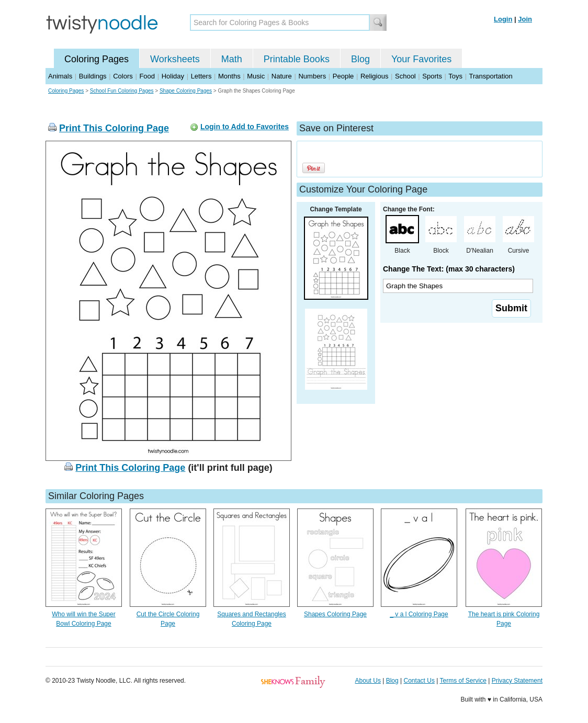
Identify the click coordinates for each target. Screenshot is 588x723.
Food (147, 76)
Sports (432, 76)
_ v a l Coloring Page (419, 614)
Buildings (93, 76)
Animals (60, 76)
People (343, 76)
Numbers (312, 76)
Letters (201, 76)
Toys (455, 76)
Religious (374, 76)
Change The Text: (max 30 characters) (449, 269)
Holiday (173, 76)
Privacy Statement (517, 681)
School (405, 76)
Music (256, 76)
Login (503, 19)
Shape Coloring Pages (186, 91)
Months (229, 76)
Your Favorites (421, 59)
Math (232, 59)
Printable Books (297, 59)
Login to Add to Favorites (245, 127)
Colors (123, 76)
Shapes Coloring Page (335, 614)
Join (525, 19)
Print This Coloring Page (114, 128)
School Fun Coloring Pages (122, 91)
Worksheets (175, 59)
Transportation (490, 76)
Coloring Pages (97, 59)
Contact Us (419, 681)
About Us (368, 681)
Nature (282, 76)
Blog (360, 59)
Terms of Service (463, 681)
